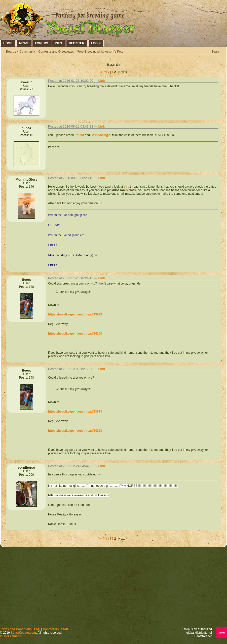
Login (96, 43)
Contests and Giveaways (56, 52)
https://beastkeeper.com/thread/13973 (75, 314)
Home (8, 43)
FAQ (37, 629)
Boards (11, 52)
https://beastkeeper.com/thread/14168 (75, 334)
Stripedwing (99, 135)
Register (77, 43)
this (126, 187)
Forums (42, 43)
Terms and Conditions (16, 629)
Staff (65, 629)
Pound (79, 135)
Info (59, 43)
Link (102, 81)
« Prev (105, 72)
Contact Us (51, 629)
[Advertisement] (113, 588)
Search (216, 52)
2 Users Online (11, 636)
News (24, 43)
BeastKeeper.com (23, 633)
